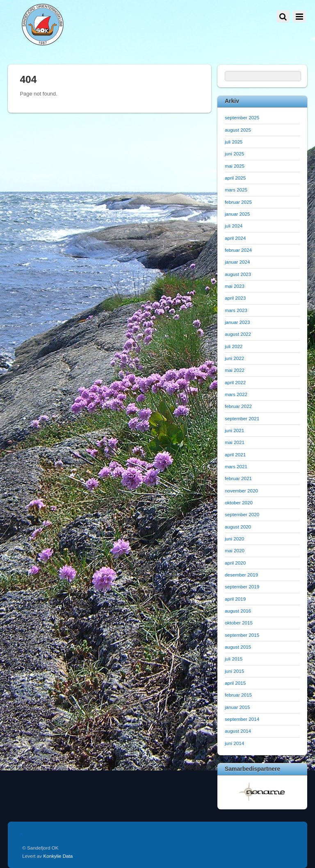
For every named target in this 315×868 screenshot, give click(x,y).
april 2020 (235, 563)
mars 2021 (236, 466)
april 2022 (235, 382)
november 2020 (241, 491)
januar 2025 (237, 214)
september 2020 (242, 514)
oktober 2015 (239, 623)
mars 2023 (236, 310)
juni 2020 (234, 539)
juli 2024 (234, 226)
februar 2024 (238, 250)
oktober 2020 (239, 502)
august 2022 (238, 334)
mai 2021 (235, 442)
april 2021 (235, 455)
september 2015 (242, 635)
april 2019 (235, 599)
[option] (262, 792)
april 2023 (235, 298)
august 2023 (238, 274)
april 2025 (235, 178)
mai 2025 (235, 166)
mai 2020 (235, 550)
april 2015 (235, 683)
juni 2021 (234, 430)
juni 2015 (234, 671)
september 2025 (242, 117)
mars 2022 (236, 394)
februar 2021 (238, 478)
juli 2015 (234, 659)
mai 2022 (235, 370)
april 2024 (235, 238)
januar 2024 (237, 262)
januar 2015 (237, 707)
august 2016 (238, 611)
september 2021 (242, 418)
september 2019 (242, 587)
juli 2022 (234, 346)
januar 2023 (237, 322)
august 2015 (238, 647)
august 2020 (238, 527)
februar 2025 (238, 202)
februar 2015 (238, 695)
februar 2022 (238, 406)
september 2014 (242, 719)
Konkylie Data (58, 856)
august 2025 (238, 130)
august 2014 (238, 731)
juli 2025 (234, 142)
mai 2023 (235, 286)
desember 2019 (241, 575)
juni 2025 (234, 154)
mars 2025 (236, 190)
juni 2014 (234, 743)
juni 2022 (234, 358)
